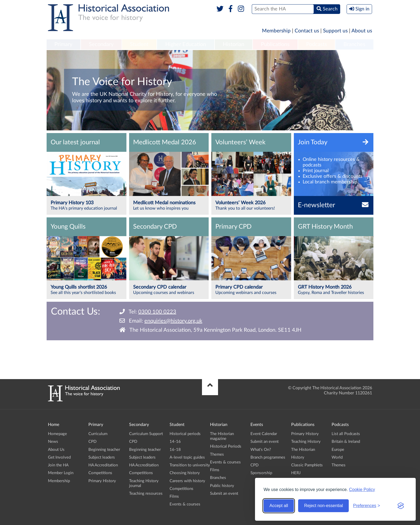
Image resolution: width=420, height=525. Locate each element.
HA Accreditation (103, 465)
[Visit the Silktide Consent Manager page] (401, 506)
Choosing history (185, 473)
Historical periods (185, 434)
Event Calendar (264, 434)
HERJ (296, 473)
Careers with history (187, 481)
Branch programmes (268, 457)
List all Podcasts (346, 434)
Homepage (57, 434)
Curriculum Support (146, 434)
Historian (234, 44)
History (298, 457)
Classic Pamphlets (307, 465)
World (337, 457)
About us (362, 31)
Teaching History (306, 442)
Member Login (61, 473)
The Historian (303, 450)
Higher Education (186, 44)
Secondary (101, 44)
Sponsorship (261, 473)
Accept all (279, 506)
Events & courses (185, 504)
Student (139, 44)
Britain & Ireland (346, 442)
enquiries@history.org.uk (173, 321)
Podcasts (317, 44)
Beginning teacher (104, 450)
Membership (276, 31)
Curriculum (98, 434)
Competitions (100, 473)
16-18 (175, 450)
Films (174, 496)
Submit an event (224, 494)
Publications (275, 44)
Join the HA (58, 465)
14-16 (175, 442)
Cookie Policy (362, 490)
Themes (217, 454)
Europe (338, 450)
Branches (354, 44)
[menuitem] (63, 45)
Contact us (307, 31)
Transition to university (190, 465)
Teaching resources (146, 494)
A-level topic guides (187, 457)
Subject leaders (102, 457)
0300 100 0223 (157, 312)
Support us (335, 31)
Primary (63, 44)
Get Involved (59, 457)
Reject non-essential (323, 506)
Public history (222, 486)
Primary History (102, 481)
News (53, 442)
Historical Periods (226, 446)
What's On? (261, 450)
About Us (56, 450)
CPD (92, 442)
